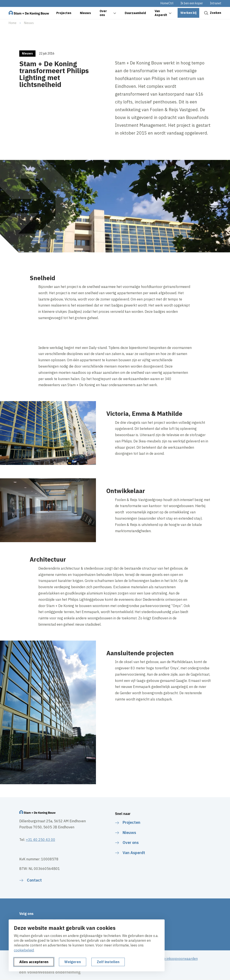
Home (13, 23)
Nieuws (29, 23)
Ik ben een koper (192, 3)
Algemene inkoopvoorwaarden (174, 959)
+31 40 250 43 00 (41, 840)
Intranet (216, 3)
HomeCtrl (167, 3)
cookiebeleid (24, 950)
